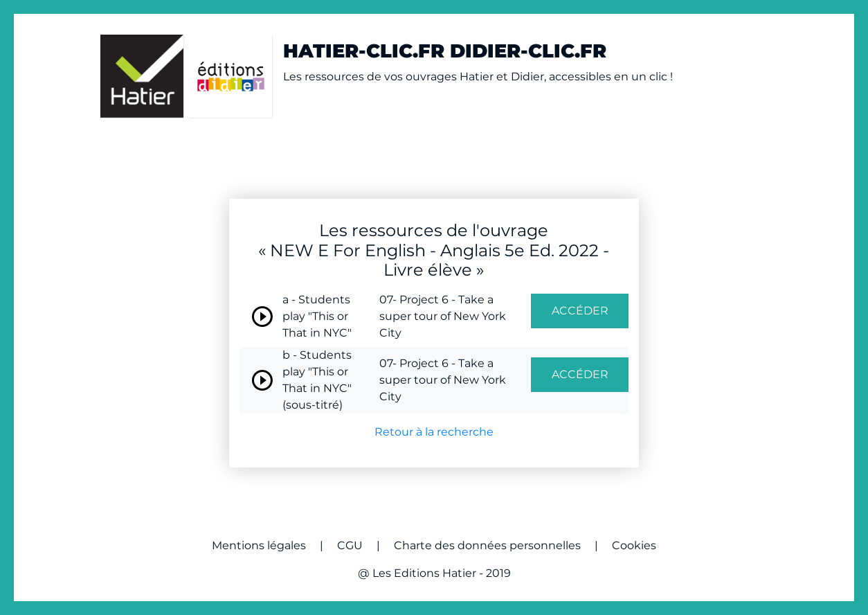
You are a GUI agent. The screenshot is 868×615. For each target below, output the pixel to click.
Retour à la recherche (434, 432)
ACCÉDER (580, 311)
